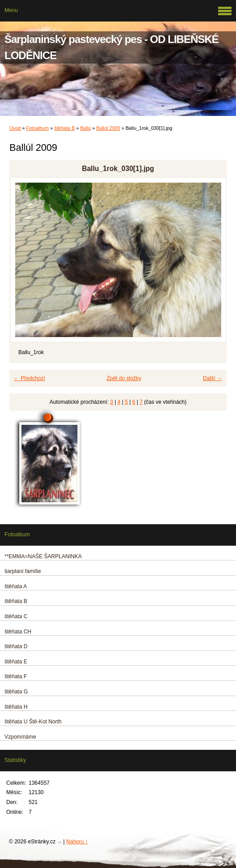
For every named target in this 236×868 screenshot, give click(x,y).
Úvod (15, 128)
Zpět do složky (124, 378)
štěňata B (64, 128)
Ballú (86, 128)
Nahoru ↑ (77, 842)
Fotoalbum (37, 128)
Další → (212, 378)
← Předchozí (29, 378)
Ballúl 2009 (108, 128)
